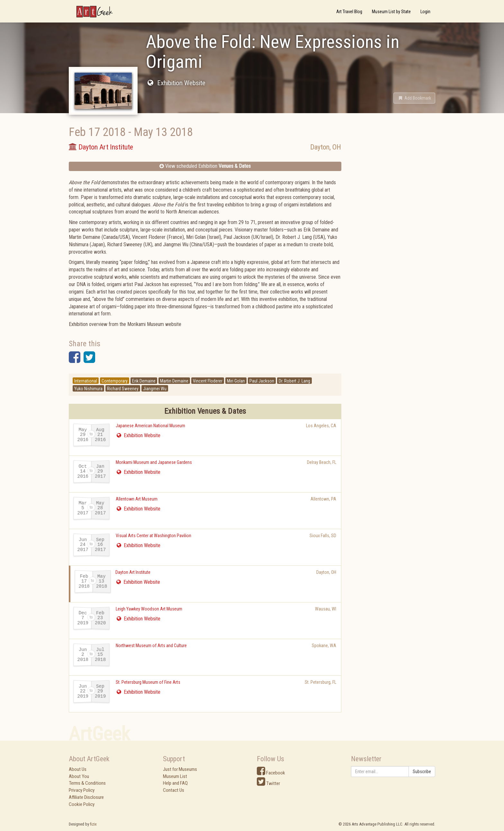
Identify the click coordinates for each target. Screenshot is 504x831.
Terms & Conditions (87, 783)
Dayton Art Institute (133, 572)
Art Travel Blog (349, 12)
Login (425, 12)
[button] (414, 98)
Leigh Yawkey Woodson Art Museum (149, 609)
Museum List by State (391, 12)
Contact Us (174, 790)
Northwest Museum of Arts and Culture (151, 646)
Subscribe (422, 772)
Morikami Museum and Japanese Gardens (154, 462)
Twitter (268, 783)
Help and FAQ (175, 783)
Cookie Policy (82, 804)
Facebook (271, 773)
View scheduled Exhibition (205, 166)
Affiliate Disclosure (86, 797)
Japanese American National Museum (150, 426)
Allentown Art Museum (137, 499)
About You (79, 776)
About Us (78, 769)
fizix (93, 824)
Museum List (175, 776)
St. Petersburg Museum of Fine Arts (148, 682)
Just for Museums (180, 769)
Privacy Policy (82, 790)
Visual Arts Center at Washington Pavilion (153, 536)
